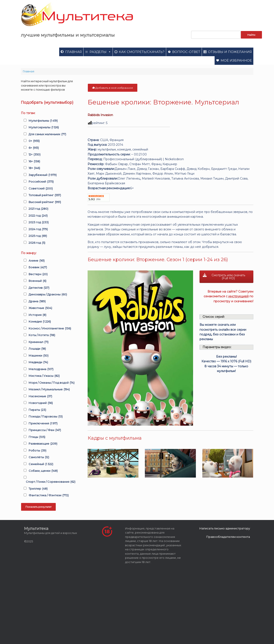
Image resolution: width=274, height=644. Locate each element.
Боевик (38, 267)
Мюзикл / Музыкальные (49, 390)
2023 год (39, 222)
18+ (34, 168)
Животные (40, 308)
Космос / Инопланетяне (50, 329)
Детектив (39, 288)
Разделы (100, 52)
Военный (37, 281)
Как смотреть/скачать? (142, 52)
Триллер (38, 489)
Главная (74, 52)
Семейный (41, 464)
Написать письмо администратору (225, 528)
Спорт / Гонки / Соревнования (51, 482)
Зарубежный (43, 175)
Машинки (39, 356)
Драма (37, 301)
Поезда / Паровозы (46, 417)
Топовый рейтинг (45, 195)
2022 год (38, 216)
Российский (41, 182)
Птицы (37, 437)
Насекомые (40, 396)
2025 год (38, 236)
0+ (34, 141)
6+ (34, 148)
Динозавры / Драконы (48, 295)
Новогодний (41, 403)
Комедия (40, 322)
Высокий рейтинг (45, 202)
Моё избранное (236, 60)
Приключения (43, 424)
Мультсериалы (44, 127)
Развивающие (43, 444)
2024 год (38, 229)
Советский (41, 189)
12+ (35, 155)
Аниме (37, 261)
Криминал (39, 342)
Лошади (37, 349)
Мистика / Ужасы (44, 376)
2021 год (38, 209)
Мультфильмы (43, 121)
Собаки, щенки (43, 471)
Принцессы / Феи (45, 430)
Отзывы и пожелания (230, 52)
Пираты (37, 410)
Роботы (37, 451)
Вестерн (38, 274)
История (37, 315)
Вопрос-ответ (186, 52)
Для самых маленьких (47, 134)
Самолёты (39, 457)
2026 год (37, 243)
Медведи (38, 362)
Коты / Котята (42, 335)
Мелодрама (41, 369)
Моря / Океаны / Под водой (52, 383)
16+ (34, 161)
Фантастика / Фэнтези (49, 495)
